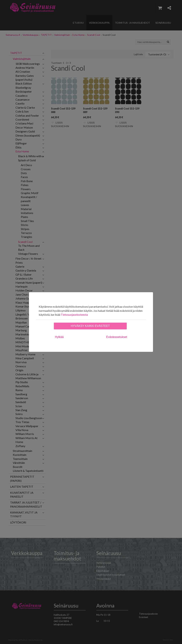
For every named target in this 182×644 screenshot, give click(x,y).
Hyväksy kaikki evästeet (90, 326)
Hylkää (59, 337)
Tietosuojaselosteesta (74, 315)
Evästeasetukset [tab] (117, 337)
